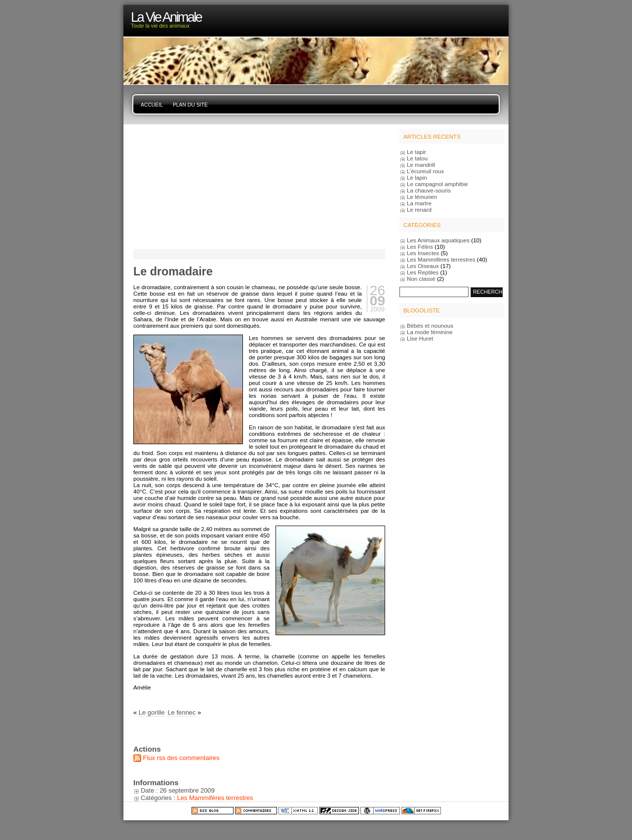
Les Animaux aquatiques (438, 240)
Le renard (419, 210)
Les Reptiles (423, 272)
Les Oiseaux (423, 266)
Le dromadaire (173, 271)
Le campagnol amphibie (437, 184)
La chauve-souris (429, 190)
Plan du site (190, 105)
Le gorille (152, 712)
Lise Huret (420, 338)
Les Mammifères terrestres (215, 798)
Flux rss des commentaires (181, 758)
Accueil (152, 105)
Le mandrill (421, 165)
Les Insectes (423, 253)
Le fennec (181, 712)
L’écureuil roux (425, 171)
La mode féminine (430, 332)
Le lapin (417, 177)
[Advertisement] (195, 186)
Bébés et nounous (430, 325)
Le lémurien (422, 197)
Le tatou (417, 158)
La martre (419, 203)
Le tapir (416, 152)
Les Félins (420, 247)
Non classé (421, 279)
